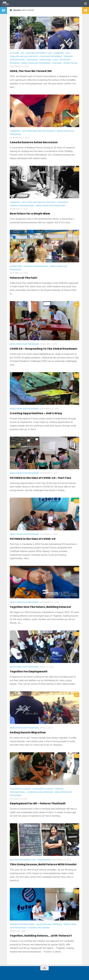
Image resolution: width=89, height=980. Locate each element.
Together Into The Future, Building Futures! (40, 607)
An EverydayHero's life (39, 53)
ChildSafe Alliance (20, 789)
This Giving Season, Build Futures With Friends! (43, 864)
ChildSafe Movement (51, 56)
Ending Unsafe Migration (28, 732)
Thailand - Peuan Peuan (65, 63)
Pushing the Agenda (39, 928)
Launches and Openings (40, 792)
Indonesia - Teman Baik (39, 60)
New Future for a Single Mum (30, 213)
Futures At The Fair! (24, 278)
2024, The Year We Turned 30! (31, 71)
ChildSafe (62, 202)
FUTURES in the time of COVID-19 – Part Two (40, 478)
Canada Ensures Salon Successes (34, 142)
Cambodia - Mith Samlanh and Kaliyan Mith (33, 131)
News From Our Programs (36, 63)
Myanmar (15, 63)
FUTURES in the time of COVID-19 (33, 539)
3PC (23, 53)
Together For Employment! (29, 671)
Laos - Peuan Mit (62, 60)
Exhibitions (16, 266)
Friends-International (22, 206)
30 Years (14, 53)
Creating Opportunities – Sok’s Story (36, 413)
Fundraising (44, 860)
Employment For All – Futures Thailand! (38, 803)
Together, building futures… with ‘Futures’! (41, 936)
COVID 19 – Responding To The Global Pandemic (44, 349)
